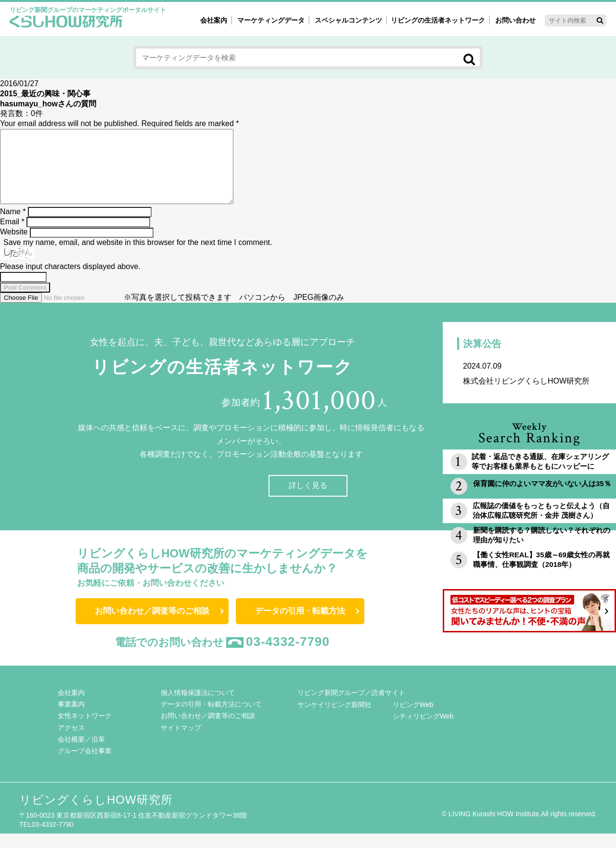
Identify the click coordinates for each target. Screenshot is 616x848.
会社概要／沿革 (81, 754)
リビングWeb (413, 719)
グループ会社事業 (85, 765)
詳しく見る (308, 500)
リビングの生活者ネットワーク (438, 20)
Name (13, 226)
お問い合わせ (515, 20)
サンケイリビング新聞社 (334, 719)
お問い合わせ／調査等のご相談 (152, 625)
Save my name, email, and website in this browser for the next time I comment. (138, 257)
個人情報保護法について (198, 707)
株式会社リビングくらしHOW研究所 (529, 388)
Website (14, 246)
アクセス (71, 742)
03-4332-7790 (288, 656)
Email (12, 236)
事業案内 (71, 719)
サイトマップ (181, 742)
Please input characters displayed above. (70, 281)
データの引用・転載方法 (300, 625)
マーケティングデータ (271, 20)
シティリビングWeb (423, 731)
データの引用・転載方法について (211, 719)
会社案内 (214, 20)
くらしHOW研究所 (66, 23)
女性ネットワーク (85, 730)
